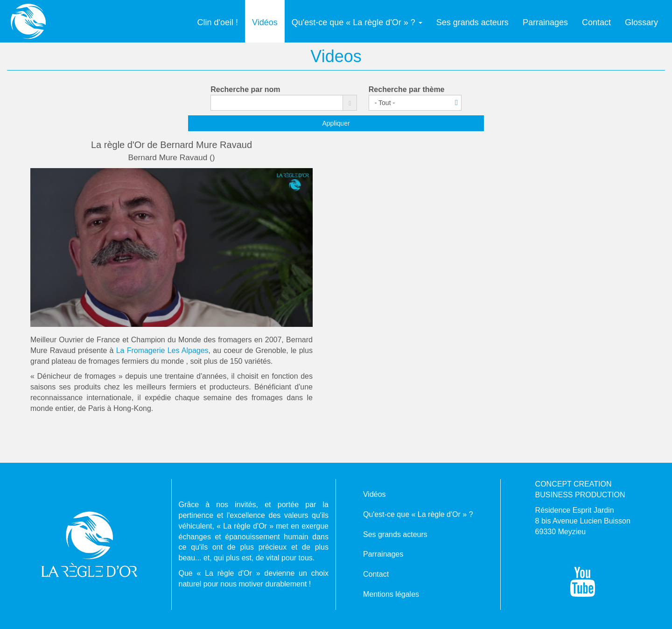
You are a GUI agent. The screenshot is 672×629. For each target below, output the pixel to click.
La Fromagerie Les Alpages (162, 350)
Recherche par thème (407, 89)
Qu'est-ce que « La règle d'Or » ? (357, 22)
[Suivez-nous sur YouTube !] (583, 590)
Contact (596, 22)
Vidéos (265, 22)
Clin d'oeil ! (218, 22)
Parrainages (545, 22)
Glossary (641, 22)
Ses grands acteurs (472, 22)
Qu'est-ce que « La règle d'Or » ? (418, 514)
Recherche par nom (245, 89)
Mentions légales (391, 594)
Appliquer (336, 123)
